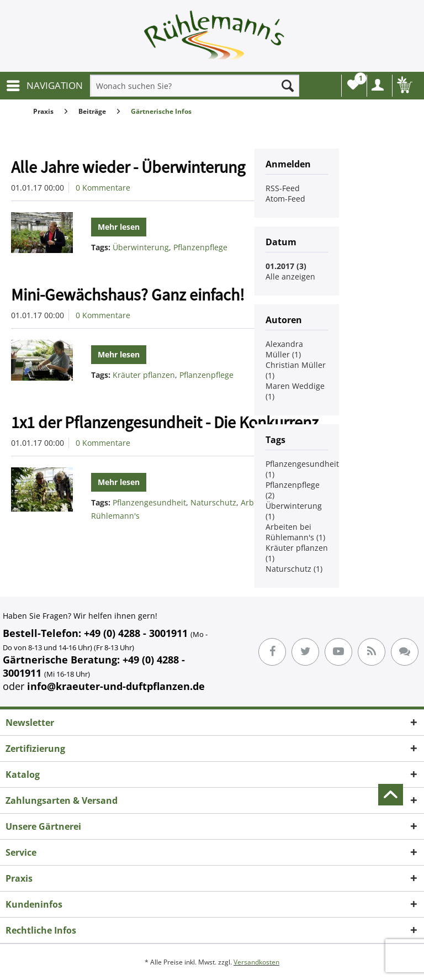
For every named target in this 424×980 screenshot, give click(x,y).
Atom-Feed (285, 199)
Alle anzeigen (290, 276)
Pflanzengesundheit (149, 502)
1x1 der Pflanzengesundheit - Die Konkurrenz (165, 422)
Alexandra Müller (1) (284, 349)
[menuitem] (44, 86)
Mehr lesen (119, 227)
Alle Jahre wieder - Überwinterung (128, 167)
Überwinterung (141, 247)
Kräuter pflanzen (144, 375)
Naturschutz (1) (294, 569)
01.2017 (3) (286, 266)
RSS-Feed (283, 188)
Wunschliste (356, 82)
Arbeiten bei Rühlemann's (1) (295, 532)
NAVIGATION (45, 84)
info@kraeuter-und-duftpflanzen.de (116, 686)
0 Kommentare (103, 188)
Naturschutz (213, 502)
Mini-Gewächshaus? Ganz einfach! (128, 294)
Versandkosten (256, 962)
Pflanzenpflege (200, 247)
